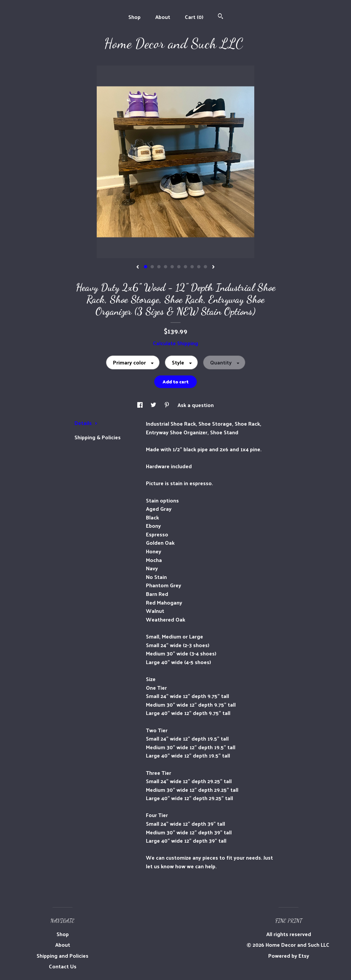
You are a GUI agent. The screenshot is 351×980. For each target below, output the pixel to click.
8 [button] (192, 267)
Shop (134, 17)
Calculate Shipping (175, 343)
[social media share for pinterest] (168, 405)
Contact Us (63, 966)
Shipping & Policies (98, 437)
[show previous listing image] (138, 267)
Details (86, 423)
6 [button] (179, 267)
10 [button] (205, 267)
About (163, 17)
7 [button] (185, 267)
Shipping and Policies (62, 956)
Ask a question (196, 405)
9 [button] (199, 267)
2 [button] (152, 267)
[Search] (221, 17)
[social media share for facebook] (141, 405)
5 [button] (172, 267)
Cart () (194, 17)
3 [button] (159, 267)
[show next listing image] (213, 267)
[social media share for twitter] (154, 405)
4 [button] (166, 267)
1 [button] (146, 267)
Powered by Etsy (289, 956)
